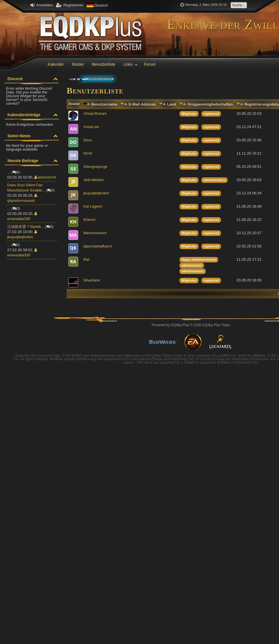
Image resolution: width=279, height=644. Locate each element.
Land (172, 104)
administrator (192, 265)
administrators (214, 180)
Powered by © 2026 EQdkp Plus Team (191, 325)
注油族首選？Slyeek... (26, 227)
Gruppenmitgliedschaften (210, 104)
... (9, 172)
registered (211, 114)
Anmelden (42, 5)
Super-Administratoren (199, 260)
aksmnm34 (45, 177)
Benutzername (104, 104)
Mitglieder (189, 114)
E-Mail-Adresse (142, 104)
